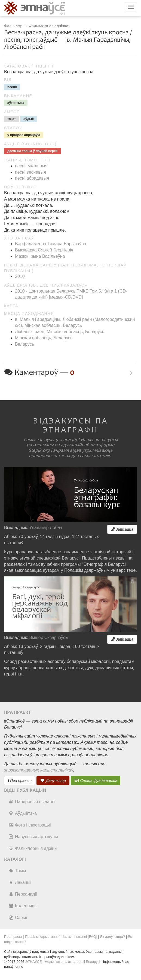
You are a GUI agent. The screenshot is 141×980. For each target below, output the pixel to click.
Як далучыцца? (112, 937)
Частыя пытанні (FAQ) (79, 937)
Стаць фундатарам (96, 781)
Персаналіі (22, 894)
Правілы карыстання (42, 937)
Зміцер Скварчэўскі (49, 638)
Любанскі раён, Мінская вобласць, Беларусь (60, 332)
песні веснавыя (30, 172)
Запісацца (122, 529)
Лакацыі (20, 882)
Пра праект (20, 781)
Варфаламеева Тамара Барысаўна (51, 244)
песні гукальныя (31, 166)
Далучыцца (53, 781)
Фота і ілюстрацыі (29, 825)
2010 (20, 276)
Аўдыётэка (22, 813)
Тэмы (17, 871)
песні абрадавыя (32, 178)
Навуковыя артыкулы (33, 837)
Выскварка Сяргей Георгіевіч (44, 250)
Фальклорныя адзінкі (33, 848)
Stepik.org (39, 450)
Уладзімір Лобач (46, 528)
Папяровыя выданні (32, 802)
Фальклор (13, 26)
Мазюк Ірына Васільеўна (40, 256)
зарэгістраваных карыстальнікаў (39, 770)
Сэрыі (18, 918)
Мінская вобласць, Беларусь (44, 338)
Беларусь (24, 344)
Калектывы (23, 906)
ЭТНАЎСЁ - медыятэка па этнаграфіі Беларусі (63, 962)
